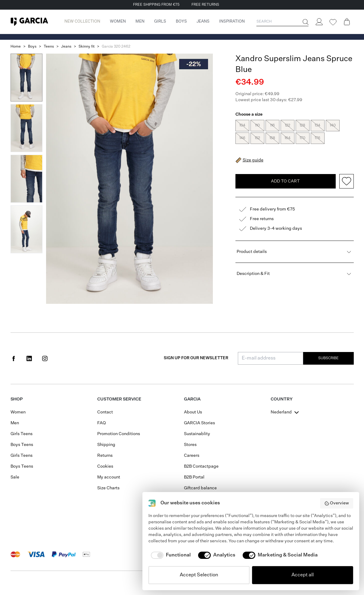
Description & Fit (295, 260)
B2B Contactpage (201, 466)
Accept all (303, 575)
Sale (15, 477)
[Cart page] (347, 22)
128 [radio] (303, 126)
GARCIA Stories (199, 423)
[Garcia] (29, 22)
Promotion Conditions (119, 434)
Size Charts (108, 488)
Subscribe (328, 358)
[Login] (319, 22)
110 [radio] (257, 126)
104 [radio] (242, 126)
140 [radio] (333, 126)
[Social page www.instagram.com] (45, 358)
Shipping (106, 445)
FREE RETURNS (205, 5)
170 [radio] (303, 138)
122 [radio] (288, 126)
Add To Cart (285, 168)
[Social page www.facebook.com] (14, 358)
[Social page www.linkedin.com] (29, 358)
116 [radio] (272, 126)
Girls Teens (22, 434)
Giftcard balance (200, 488)
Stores (190, 445)
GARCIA (192, 399)
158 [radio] (272, 138)
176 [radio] (318, 138)
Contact (105, 412)
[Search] (305, 22)
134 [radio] (318, 126)
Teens (49, 47)
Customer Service (119, 399)
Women (18, 412)
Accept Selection (199, 575)
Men (15, 423)
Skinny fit (87, 47)
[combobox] (285, 412)
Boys (32, 47)
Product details (295, 238)
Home (16, 47)
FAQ (102, 423)
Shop (17, 399)
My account (109, 477)
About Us (193, 412)
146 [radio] (242, 138)
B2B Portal (194, 477)
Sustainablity (197, 434)
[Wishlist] (333, 22)
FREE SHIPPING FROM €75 (156, 5)
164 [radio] (288, 138)
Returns (105, 456)
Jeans (66, 47)
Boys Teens (22, 445)
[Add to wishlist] (347, 168)
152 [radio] (257, 138)
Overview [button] (337, 503)
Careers (192, 456)
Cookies (105, 466)
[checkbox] (170, 555)
